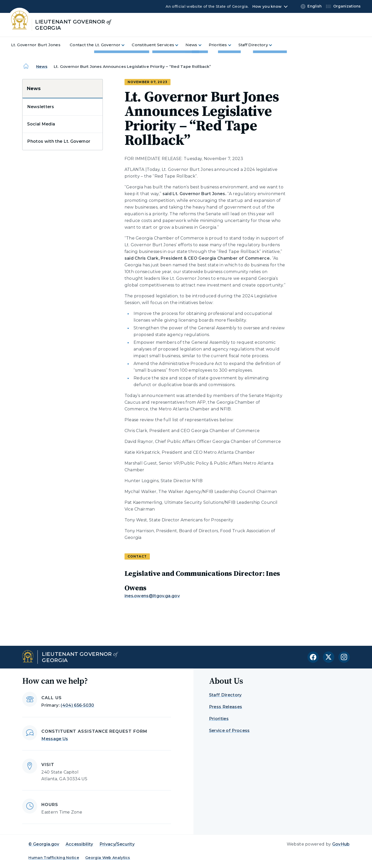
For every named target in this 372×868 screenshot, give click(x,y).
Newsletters (41, 107)
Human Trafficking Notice (54, 858)
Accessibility (79, 844)
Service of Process (229, 731)
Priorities (219, 719)
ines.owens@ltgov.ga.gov (152, 596)
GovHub (341, 844)
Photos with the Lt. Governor (59, 141)
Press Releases (226, 707)
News (42, 66)
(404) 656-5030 (77, 705)
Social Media (41, 124)
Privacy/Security (117, 844)
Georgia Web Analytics (108, 858)
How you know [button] (267, 6)
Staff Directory (225, 695)
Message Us (55, 739)
